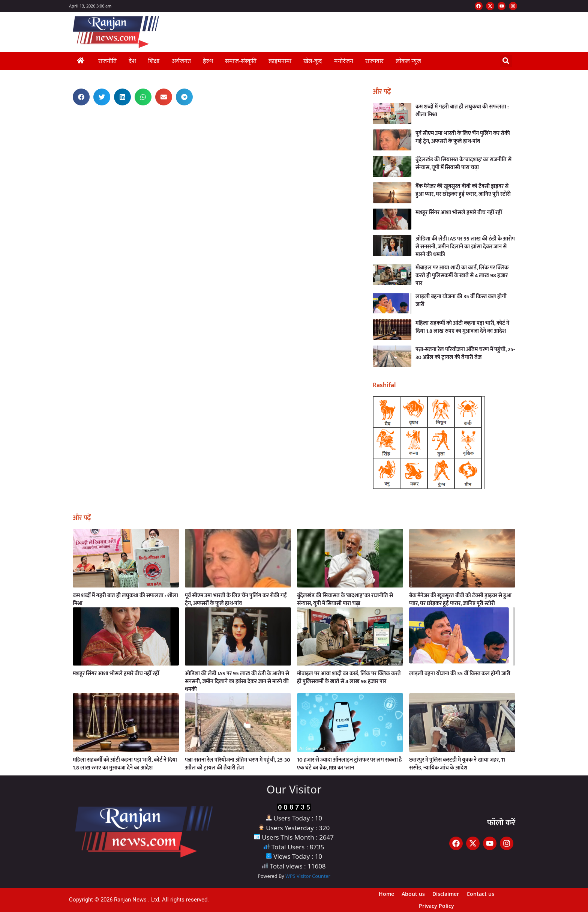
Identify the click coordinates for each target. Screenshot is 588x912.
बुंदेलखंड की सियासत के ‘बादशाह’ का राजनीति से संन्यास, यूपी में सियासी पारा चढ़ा (463, 164)
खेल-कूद (313, 61)
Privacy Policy (436, 906)
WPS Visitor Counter (308, 876)
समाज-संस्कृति (241, 61)
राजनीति (107, 61)
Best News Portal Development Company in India (71, 113)
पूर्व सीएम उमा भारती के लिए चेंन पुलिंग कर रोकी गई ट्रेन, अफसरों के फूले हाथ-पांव (463, 137)
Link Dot (67, 117)
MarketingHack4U (68, 121)
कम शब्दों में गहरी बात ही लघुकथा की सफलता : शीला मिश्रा (462, 111)
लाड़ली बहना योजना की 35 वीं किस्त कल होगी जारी (461, 300)
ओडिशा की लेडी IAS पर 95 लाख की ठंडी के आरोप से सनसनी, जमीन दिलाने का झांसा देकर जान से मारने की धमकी (465, 247)
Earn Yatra (67, 116)
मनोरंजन (344, 61)
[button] (506, 61)
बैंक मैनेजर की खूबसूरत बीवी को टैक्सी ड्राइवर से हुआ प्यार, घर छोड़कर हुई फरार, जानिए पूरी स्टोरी (463, 190)
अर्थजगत (181, 61)
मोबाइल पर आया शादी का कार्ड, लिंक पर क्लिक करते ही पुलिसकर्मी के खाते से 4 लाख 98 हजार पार (462, 276)
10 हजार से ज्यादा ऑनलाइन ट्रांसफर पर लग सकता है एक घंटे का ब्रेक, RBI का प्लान (349, 764)
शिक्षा (154, 61)
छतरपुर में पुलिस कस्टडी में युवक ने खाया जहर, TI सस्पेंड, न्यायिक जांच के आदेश (457, 764)
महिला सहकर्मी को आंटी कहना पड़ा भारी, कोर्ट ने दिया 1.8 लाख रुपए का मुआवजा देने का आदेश (462, 327)
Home (386, 894)
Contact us (480, 894)
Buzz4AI (67, 120)
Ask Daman (67, 115)
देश (132, 61)
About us (413, 894)
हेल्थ (208, 61)
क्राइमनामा (280, 61)
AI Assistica (67, 118)
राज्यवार (374, 61)
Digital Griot (67, 122)
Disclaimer (446, 894)
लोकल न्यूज (408, 61)
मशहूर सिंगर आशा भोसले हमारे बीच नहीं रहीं (459, 213)
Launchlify (67, 119)
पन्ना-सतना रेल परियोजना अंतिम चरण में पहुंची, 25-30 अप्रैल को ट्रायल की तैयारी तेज (465, 353)
